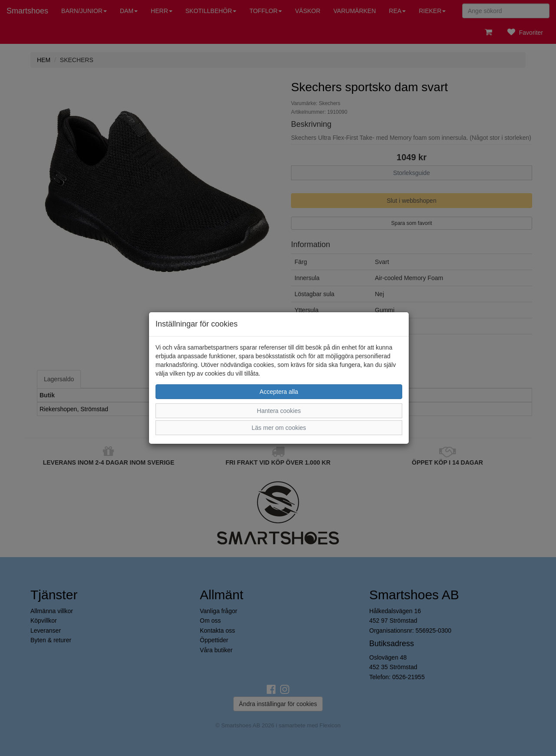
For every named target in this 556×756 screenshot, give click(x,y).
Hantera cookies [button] (279, 411)
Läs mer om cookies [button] (279, 428)
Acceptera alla (279, 392)
